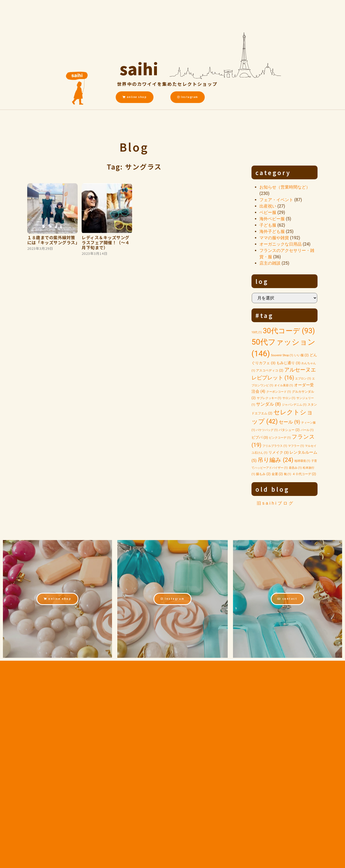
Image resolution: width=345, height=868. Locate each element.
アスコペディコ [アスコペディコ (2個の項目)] (270, 370)
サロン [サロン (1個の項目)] (289, 398)
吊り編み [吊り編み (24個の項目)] (275, 460)
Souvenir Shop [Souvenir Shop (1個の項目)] (282, 355)
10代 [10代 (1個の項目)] (257, 332)
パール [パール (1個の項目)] (307, 430)
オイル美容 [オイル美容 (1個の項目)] (284, 385)
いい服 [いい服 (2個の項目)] (302, 355)
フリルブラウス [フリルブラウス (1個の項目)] (275, 446)
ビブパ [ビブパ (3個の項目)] (260, 437)
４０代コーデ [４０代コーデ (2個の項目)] (304, 474)
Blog (134, 147)
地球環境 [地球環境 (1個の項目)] (302, 461)
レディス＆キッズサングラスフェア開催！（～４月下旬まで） (106, 242)
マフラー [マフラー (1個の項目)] (296, 446)
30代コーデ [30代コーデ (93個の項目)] (289, 331)
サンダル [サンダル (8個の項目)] (268, 404)
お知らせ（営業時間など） (285, 187)
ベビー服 (268, 212)
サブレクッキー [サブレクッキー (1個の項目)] (269, 398)
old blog (272, 489)
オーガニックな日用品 (281, 244)
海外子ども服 (272, 231)
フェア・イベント (276, 200)
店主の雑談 (270, 263)
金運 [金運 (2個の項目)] (277, 474)
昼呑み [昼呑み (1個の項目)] (295, 468)
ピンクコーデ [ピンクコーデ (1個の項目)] (280, 438)
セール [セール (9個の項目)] (289, 422)
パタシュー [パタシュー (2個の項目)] (289, 430)
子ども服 (268, 225)
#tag (265, 315)
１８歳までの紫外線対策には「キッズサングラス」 (53, 240)
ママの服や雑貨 (274, 238)
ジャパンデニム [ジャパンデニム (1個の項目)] (294, 405)
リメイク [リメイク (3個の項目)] (279, 452)
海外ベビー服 (272, 219)
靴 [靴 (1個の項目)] (288, 474)
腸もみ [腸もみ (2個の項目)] (263, 474)
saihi (139, 67)
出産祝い (268, 206)
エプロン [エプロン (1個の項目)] (303, 379)
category (273, 172)
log (262, 281)
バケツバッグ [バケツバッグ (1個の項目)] (267, 430)
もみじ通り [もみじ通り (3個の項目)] (288, 363)
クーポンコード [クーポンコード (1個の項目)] (279, 392)
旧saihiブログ (276, 503)
